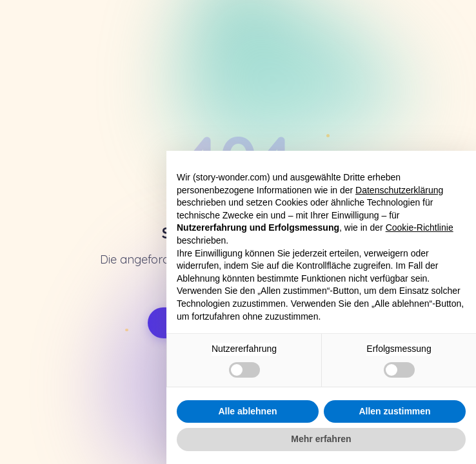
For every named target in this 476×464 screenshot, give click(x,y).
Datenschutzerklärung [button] (399, 190)
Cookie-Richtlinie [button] (420, 227)
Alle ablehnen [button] (247, 411)
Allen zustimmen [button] (394, 411)
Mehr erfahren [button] (321, 439)
